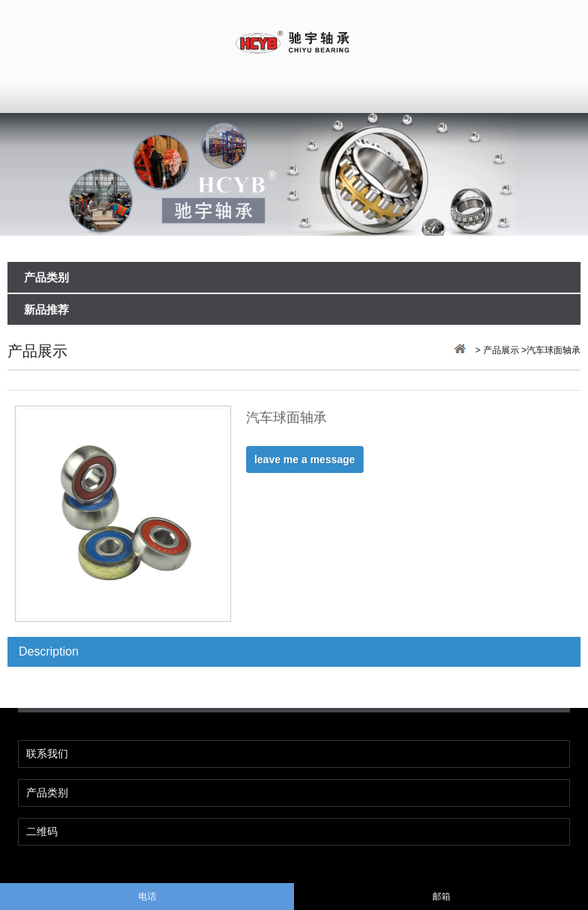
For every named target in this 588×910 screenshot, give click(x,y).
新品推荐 (46, 310)
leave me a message (305, 459)
